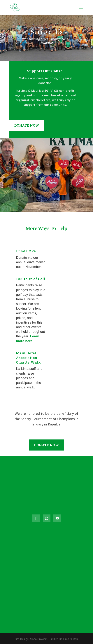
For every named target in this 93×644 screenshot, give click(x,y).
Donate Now (27, 125)
